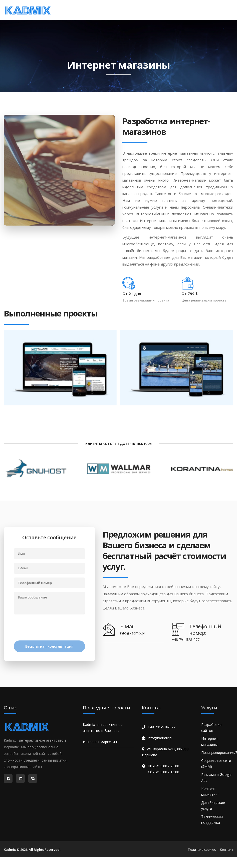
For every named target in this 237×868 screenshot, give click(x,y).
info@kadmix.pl (160, 738)
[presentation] (52, 628)
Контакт (227, 850)
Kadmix (10, 850)
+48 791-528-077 (162, 727)
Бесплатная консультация (49, 646)
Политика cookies (202, 850)
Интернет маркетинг (101, 742)
